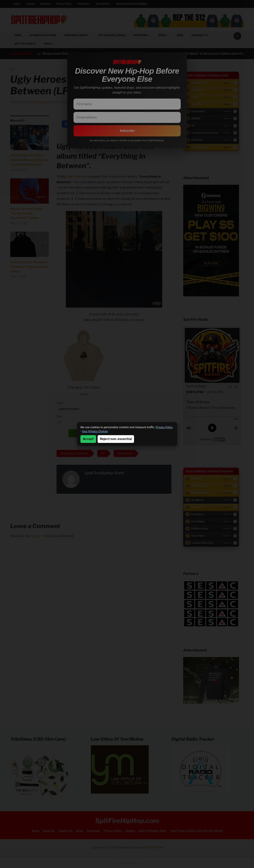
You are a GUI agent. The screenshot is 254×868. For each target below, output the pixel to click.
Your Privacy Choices (95, 431)
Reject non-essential (116, 439)
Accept (88, 439)
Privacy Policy (164, 427)
